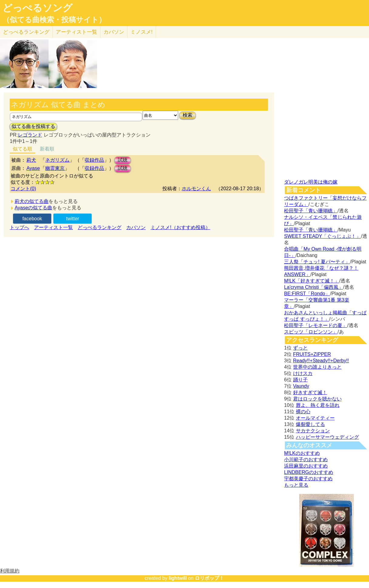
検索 (188, 115)
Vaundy (301, 386)
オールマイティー (315, 418)
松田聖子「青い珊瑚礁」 (311, 211)
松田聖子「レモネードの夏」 (316, 325)
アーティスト (76, 32)
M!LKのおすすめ (302, 453)
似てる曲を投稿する (33, 126)
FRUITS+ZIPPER (312, 354)
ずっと (300, 348)
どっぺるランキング (100, 227)
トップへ (19, 227)
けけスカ (303, 373)
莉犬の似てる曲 (32, 201)
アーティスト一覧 (53, 227)
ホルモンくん (196, 189)
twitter (73, 219)
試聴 (123, 160)
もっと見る (296, 485)
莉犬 (31, 160)
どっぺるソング (37, 8)
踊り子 (300, 380)
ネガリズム (57, 160)
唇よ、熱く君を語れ (318, 405)
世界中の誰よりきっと (317, 367)
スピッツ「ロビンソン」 (311, 332)
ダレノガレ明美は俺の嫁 (311, 182)
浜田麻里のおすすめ (306, 466)
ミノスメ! (142, 32)
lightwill (178, 578)
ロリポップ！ (209, 578)
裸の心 (303, 412)
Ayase (33, 168)
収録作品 (94, 160)
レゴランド (30, 135)
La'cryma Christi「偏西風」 (313, 287)
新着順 (47, 149)
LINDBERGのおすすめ (309, 472)
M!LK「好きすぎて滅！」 (311, 281)
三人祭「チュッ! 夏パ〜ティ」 (317, 262)
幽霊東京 (55, 168)
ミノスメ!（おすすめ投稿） (180, 227)
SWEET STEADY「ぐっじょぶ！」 (322, 236)
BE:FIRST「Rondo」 (307, 294)
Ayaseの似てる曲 (33, 208)
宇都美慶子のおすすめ (308, 479)
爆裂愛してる (310, 424)
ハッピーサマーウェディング (327, 437)
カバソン (114, 32)
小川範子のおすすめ (306, 460)
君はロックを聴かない (317, 399)
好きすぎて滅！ (310, 392)
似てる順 (22, 149)
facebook (32, 219)
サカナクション (313, 431)
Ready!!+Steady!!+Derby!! (321, 361)
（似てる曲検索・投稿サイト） (54, 20)
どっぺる (26, 32)
